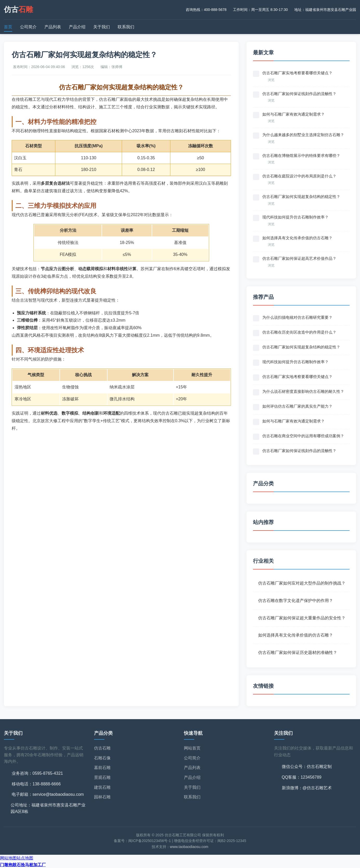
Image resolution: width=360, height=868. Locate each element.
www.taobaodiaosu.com (189, 847)
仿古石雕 (102, 748)
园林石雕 (102, 797)
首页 (8, 27)
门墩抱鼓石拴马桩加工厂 (23, 865)
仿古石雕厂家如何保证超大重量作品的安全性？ (302, 618)
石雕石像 (102, 758)
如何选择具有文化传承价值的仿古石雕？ (296, 635)
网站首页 (192, 748)
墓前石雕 (102, 768)
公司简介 (28, 27)
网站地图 (8, 858)
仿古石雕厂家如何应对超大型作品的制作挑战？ (302, 583)
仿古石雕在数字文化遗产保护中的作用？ (296, 601)
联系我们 (126, 27)
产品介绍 (77, 27)
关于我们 (102, 27)
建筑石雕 (102, 787)
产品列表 (53, 27)
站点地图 (25, 858)
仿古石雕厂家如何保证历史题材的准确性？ (298, 652)
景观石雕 (102, 777)
